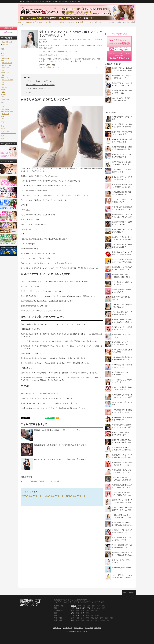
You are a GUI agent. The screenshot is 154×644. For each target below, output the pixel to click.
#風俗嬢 (34, 481)
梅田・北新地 (5, 109)
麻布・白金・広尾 (7, 65)
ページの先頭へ (129, 592)
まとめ (29, 92)
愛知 (73, 613)
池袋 (3, 82)
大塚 (3, 85)
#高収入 (58, 481)
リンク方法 (89, 628)
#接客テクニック (46, 481)
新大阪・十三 (5, 114)
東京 (3, 53)
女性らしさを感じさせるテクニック (39, 88)
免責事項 (98, 628)
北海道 (74, 606)
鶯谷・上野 (5, 87)
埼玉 (84, 608)
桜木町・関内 (5, 99)
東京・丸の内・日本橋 (8, 80)
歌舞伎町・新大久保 (7, 63)
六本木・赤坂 (5, 68)
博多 (3, 138)
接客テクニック (53, 67)
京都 (78, 615)
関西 (7, 42)
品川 (3, 70)
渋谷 (3, 56)
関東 (3, 42)
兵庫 (82, 615)
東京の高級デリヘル (32, 496)
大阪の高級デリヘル (54, 496)
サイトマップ (67, 628)
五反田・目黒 (5, 73)
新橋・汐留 (5, 77)
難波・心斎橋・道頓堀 (8, 111)
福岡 (3, 136)
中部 (11, 42)
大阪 (3, 107)
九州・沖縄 (5, 45)
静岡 (82, 613)
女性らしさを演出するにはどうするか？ (40, 81)
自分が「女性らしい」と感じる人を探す (40, 85)
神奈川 (79, 608)
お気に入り (57, 628)
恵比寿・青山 (5, 58)
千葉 (89, 608)
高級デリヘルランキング (80, 631)
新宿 (3, 60)
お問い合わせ (79, 628)
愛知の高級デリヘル (76, 496)
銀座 (3, 75)
